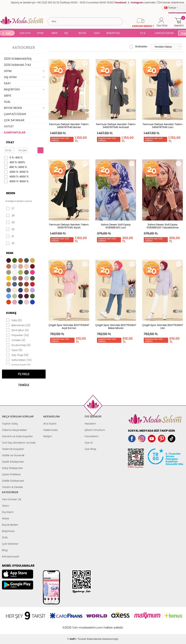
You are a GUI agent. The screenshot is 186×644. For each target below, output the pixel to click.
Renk (10, 253)
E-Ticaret (81, 625)
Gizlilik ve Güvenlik (13, 455)
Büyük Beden (10, 525)
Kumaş (11, 313)
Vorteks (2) (16, 340)
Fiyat (10, 142)
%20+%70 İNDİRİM (25, 33)
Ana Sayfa (50, 424)
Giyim (6, 506)
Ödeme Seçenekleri (14, 430)
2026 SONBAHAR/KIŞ (18, 59)
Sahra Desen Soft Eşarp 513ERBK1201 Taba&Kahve (163, 226)
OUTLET (9, 126)
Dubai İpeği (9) (18, 365)
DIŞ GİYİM (68, 33)
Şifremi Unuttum (95, 430)
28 (10, 216)
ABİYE (55, 33)
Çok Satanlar (10, 544)
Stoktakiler (139, 47)
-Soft (71, 625)
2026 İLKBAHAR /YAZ (18, 65)
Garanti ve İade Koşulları (17, 436)
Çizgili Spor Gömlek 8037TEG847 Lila (163, 327)
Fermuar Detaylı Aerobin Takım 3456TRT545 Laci (163, 126)
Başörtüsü (8, 531)
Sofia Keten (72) (19, 360)
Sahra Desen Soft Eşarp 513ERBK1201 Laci (116, 226)
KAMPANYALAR (15, 132)
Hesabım (90, 424)
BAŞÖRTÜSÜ (113, 33)
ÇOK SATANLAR (14, 120)
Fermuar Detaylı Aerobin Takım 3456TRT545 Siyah (69, 226)
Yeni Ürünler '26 (12, 499)
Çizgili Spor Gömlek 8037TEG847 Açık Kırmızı (69, 327)
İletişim (48, 436)
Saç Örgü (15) (17, 355)
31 (10, 236)
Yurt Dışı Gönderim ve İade (19, 443)
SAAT (97, 33)
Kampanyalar (11, 556)
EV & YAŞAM (144, 33)
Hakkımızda (50, 430)
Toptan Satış (10, 424)
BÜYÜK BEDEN (82, 33)
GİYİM (40, 33)
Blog (5, 550)
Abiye (5, 518)
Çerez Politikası (11, 474)
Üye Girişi (90, 449)
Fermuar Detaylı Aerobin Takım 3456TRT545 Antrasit (116, 126)
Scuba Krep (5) (18, 345)
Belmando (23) (18, 325)
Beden (11, 193)
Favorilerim (92, 436)
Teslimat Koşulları (13, 449)
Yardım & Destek (12, 487)
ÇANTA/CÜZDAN (164, 33)
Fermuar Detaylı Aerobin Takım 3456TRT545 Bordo (69, 126)
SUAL (131, 33)
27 (10, 209)
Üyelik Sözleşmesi (13, 462)
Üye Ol (89, 443)
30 (10, 229)
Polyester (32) (17, 335)
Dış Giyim (8, 512)
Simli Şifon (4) (17, 330)
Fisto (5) (14, 320)
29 (10, 222)
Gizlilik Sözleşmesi (13, 481)
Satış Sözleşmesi (12, 468)
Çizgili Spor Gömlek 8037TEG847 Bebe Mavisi (116, 327)
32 (10, 243)
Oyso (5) (14, 350)
